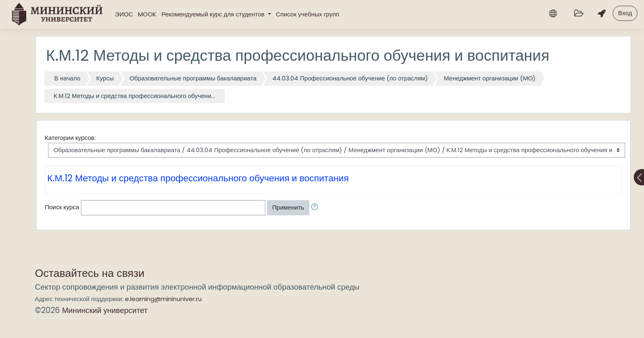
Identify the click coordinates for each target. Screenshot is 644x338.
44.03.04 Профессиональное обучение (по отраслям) (350, 78)
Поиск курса (62, 207)
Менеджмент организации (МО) (490, 78)
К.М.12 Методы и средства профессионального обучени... (135, 96)
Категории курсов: (70, 138)
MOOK (147, 14)
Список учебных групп (308, 14)
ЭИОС (124, 14)
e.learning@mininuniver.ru (163, 299)
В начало (67, 78)
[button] (316, 208)
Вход (625, 13)
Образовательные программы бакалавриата (193, 78)
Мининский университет (105, 310)
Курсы (105, 78)
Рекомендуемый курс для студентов (214, 14)
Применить (288, 207)
